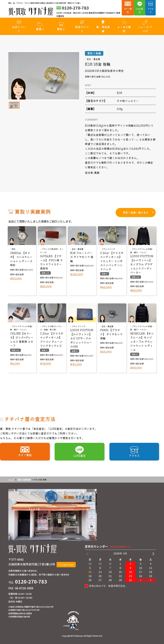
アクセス (151, 10)
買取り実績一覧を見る (136, 212)
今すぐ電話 (128, 10)
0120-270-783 (31, 581)
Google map (66, 564)
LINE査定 (140, 10)
